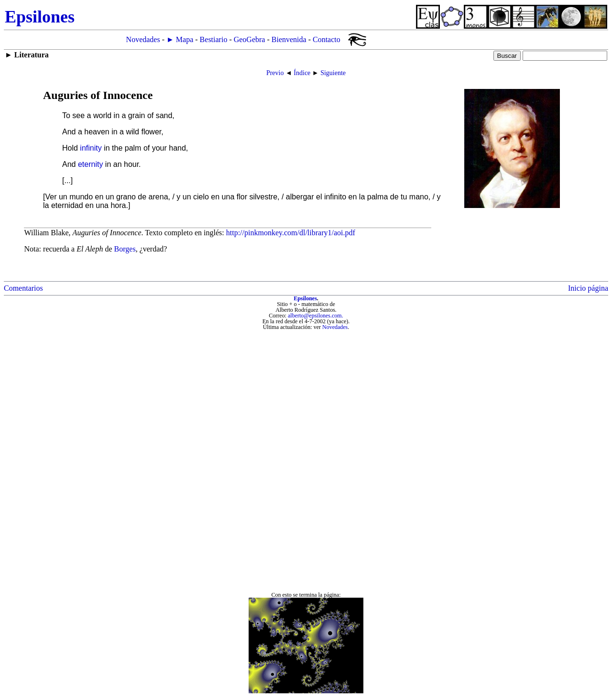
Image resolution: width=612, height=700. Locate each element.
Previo (275, 73)
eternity (90, 164)
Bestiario (214, 39)
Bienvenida (289, 39)
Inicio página (588, 288)
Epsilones (305, 298)
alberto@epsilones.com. (316, 316)
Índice (302, 73)
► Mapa (180, 39)
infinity (91, 148)
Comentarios (23, 288)
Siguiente (333, 73)
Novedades (143, 39)
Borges (125, 249)
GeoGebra (250, 39)
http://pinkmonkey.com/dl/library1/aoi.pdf (291, 233)
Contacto (327, 39)
